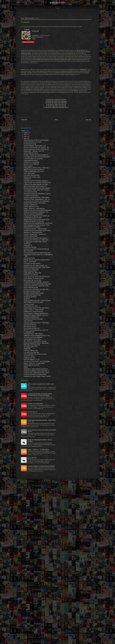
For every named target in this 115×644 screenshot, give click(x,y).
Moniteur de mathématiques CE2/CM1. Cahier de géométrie (37, 584)
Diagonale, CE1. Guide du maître (34, 196)
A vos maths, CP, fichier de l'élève (34, 333)
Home (57, 8)
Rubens (28, 479)
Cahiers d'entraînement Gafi (33, 368)
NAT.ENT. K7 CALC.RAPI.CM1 (33, 178)
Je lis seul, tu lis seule (31, 326)
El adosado (27, 23)
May (27, 140)
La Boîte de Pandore (31, 391)
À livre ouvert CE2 (30, 417)
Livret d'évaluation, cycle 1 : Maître (34, 443)
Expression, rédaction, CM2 (33, 457)
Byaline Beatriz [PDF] (57, 3)
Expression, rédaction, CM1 (33, 241)
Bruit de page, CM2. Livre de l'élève (35, 356)
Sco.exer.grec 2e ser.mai (32, 147)
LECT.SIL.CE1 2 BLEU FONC (33, 341)
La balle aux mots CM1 (32, 466)
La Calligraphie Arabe (31, 431)
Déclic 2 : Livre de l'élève (32, 331)
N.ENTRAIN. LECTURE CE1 (33, 347)
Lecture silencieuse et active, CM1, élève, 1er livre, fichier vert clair (35, 571)
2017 (26, 133)
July (27, 136)
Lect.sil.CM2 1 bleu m (31, 464)
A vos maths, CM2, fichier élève (34, 194)
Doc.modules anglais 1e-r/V (33, 453)
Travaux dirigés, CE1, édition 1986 (34, 345)
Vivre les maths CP (34, 544)
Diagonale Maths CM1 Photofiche (34, 280)
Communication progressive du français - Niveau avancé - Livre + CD (37, 557)
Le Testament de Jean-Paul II (33, 225)
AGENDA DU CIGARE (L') (32, 380)
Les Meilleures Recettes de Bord (34, 373)
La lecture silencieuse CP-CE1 (33, 243)
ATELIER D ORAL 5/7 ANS (33, 296)
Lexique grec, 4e (30, 310)
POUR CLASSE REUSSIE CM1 (34, 426)
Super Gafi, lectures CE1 (32, 422)
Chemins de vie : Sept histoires (34, 177)
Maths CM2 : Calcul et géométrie (34, 452)
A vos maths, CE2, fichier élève (34, 459)
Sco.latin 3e (29, 382)
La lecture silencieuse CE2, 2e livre (35, 145)
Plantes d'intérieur (30, 180)
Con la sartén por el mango (33, 220)
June (27, 138)
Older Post (86, 122)
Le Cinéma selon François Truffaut (34, 378)
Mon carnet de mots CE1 (32, 424)
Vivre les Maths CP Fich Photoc (34, 477)
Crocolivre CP (29, 198)
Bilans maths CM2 (30, 317)
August (28, 135)
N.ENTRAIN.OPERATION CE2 (33, 411)
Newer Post (26, 122)
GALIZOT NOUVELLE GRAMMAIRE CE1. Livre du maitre (33, 274)
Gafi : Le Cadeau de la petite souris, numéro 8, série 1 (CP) (35, 505)
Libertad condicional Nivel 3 (33, 343)
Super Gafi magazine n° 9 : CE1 (34, 468)
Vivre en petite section (31, 192)
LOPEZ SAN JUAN (31, 19)
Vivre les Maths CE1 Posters (33, 392)
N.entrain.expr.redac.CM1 (32, 312)
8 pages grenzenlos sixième (33, 175)
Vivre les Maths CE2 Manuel (33, 163)
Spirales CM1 (29, 455)
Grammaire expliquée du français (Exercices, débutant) (36, 623)
